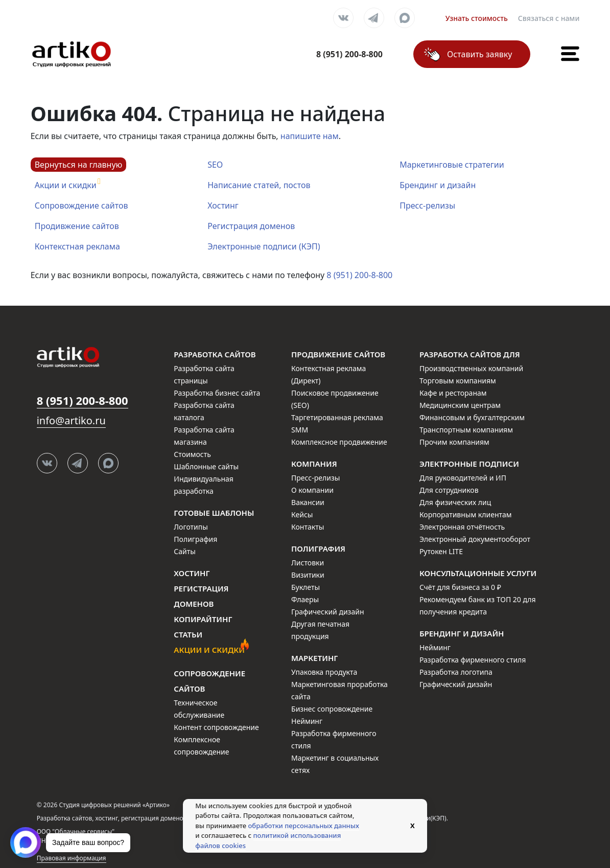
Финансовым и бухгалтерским (472, 417)
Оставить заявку (479, 54)
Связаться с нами (549, 18)
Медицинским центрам (460, 405)
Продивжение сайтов (77, 226)
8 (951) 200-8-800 (359, 275)
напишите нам (310, 136)
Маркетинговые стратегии (452, 165)
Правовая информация (72, 858)
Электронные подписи (469, 464)
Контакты (308, 527)
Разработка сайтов (215, 354)
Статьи (188, 634)
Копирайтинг (203, 619)
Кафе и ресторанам (453, 393)
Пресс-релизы (427, 205)
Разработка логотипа (456, 672)
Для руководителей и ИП (463, 478)
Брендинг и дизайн (438, 185)
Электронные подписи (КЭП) (264, 246)
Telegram (374, 18)
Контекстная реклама (77, 246)
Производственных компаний (471, 368)
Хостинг (223, 205)
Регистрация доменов (251, 226)
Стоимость (192, 454)
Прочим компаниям (454, 442)
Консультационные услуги (478, 573)
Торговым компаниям (458, 381)
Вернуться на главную (79, 165)
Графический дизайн (327, 612)
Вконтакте (343, 18)
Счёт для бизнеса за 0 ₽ (460, 587)
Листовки (308, 563)
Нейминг (307, 721)
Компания (314, 464)
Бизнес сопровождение (332, 709)
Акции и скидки (66, 185)
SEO (215, 165)
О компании (312, 490)
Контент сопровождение (216, 727)
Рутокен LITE (441, 551)
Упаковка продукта (324, 672)
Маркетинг (314, 658)
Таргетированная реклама (337, 417)
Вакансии (308, 502)
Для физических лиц (455, 502)
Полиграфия (195, 539)
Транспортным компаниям (466, 430)
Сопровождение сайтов (81, 205)
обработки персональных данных (304, 826)
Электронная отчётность (462, 527)
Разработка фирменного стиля (473, 660)
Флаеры (305, 599)
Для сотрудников (449, 490)
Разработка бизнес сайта (217, 393)
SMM (300, 430)
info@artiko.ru (71, 420)
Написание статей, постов (259, 185)
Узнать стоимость (477, 18)
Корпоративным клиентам (466, 515)
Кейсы (302, 515)
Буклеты (306, 587)
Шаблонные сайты (206, 466)
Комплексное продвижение (339, 442)
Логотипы (191, 527)
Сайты (185, 551)
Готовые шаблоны (214, 513)
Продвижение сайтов (338, 354)
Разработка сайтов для (470, 354)
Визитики (308, 575)
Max (405, 18)
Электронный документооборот (475, 539)
